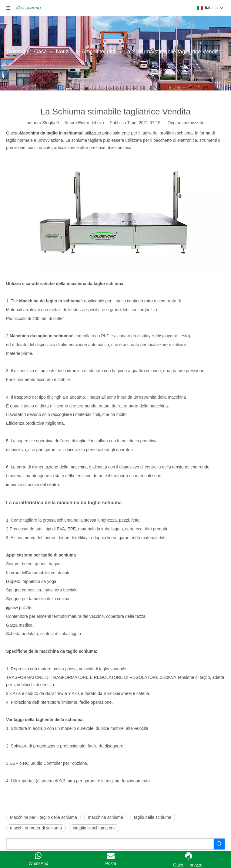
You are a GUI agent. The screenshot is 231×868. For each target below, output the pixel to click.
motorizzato (193, 123)
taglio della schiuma (153, 817)
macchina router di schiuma (36, 828)
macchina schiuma (105, 817)
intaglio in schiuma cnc (94, 828)
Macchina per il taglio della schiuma (44, 817)
